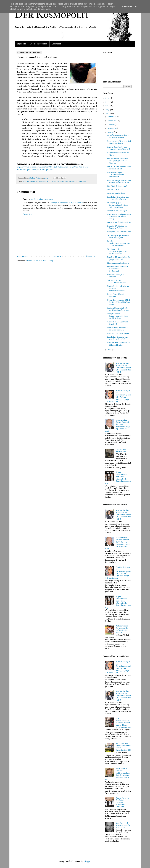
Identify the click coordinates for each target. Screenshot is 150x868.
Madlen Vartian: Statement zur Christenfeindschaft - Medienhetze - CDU (123, 368)
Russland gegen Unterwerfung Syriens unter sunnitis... (118, 205)
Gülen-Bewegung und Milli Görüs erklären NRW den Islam (119, 302)
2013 (107, 110)
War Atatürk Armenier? (117, 186)
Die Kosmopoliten (39, 44)
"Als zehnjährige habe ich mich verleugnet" (118, 237)
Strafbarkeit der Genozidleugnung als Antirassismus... (117, 252)
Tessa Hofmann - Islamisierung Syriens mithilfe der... (118, 316)
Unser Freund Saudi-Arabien (116, 295)
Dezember (112, 117)
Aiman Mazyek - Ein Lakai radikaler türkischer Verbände (123, 802)
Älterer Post (91, 256)
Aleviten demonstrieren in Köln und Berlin (118, 344)
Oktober (111, 125)
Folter (49, 182)
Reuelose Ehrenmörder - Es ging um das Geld (119, 258)
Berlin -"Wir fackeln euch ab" (119, 223)
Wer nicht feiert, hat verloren (116, 276)
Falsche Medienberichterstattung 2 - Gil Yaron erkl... (119, 244)
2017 (107, 98)
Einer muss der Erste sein (118, 263)
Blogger (87, 861)
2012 (108, 114)
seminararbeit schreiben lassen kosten (66, 203)
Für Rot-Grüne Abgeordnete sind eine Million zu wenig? (119, 217)
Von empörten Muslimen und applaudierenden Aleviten (118, 161)
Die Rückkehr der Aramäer (118, 334)
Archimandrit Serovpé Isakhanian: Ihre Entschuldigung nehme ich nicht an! (117, 774)
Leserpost (56, 44)
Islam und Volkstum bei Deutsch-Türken (117, 227)
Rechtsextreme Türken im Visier (118, 154)
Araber (33, 182)
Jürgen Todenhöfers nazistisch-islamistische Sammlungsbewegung (118, 478)
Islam (54, 182)
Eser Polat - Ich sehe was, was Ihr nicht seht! (118, 338)
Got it (138, 6)
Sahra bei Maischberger (117, 211)
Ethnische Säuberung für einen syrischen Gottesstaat (118, 269)
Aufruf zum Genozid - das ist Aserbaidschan (118, 137)
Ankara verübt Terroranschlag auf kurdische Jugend (122, 629)
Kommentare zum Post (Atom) (40, 261)
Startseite (21, 44)
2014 (108, 106)
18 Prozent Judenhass (116, 193)
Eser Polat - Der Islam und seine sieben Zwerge (118, 198)
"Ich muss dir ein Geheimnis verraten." (117, 282)
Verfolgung (73, 182)
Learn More (127, 6)
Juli (109, 350)
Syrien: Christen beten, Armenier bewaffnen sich (119, 148)
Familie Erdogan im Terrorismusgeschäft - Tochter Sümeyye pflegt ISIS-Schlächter (118, 396)
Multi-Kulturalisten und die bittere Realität (119, 168)
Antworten (27, 214)
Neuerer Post (23, 256)
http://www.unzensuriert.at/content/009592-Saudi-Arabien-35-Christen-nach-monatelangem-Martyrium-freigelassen (53, 168)
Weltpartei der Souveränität (119, 232)
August (111, 132)
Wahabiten (82, 182)
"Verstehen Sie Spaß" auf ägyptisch (118, 323)
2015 (107, 102)
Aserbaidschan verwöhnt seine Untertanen (118, 329)
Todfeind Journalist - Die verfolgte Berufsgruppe (118, 309)
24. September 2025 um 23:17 (43, 199)
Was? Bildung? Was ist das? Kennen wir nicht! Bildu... (119, 182)
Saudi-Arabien (63, 182)
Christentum (41, 182)
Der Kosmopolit (52, 14)
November (112, 121)
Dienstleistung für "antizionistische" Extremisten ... (116, 175)
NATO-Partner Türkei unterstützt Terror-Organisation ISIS (123, 747)
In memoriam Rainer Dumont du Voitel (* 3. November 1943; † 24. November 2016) (118, 426)
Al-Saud (26, 182)
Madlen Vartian (35, 178)
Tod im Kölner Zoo (115, 190)
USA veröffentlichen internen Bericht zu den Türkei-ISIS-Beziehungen (123, 723)
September (112, 128)
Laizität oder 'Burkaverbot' (121, 451)
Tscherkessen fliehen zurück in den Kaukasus (119, 142)
